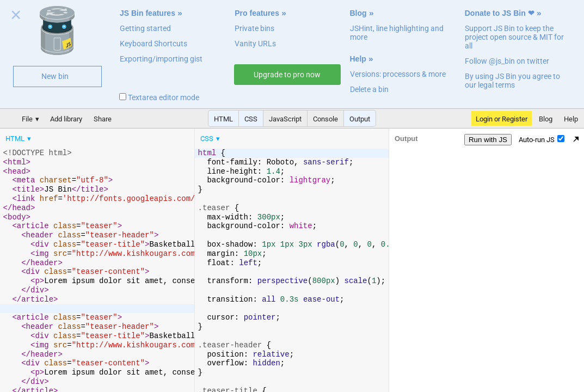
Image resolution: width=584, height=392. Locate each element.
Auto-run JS (542, 139)
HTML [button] (223, 119)
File (27, 119)
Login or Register (502, 119)
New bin (55, 76)
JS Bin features (147, 13)
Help (358, 59)
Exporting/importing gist (161, 59)
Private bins (254, 28)
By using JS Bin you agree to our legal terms (512, 81)
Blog (358, 13)
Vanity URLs (255, 44)
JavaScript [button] (285, 119)
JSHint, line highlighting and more (397, 33)
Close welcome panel (16, 17)
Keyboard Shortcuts (153, 44)
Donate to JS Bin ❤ (500, 13)
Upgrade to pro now (287, 75)
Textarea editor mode (159, 97)
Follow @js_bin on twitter (507, 61)
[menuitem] (19, 139)
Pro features (257, 13)
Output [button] (360, 119)
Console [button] (325, 119)
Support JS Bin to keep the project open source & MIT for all (514, 37)
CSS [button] (251, 119)
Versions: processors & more (398, 74)
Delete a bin (369, 89)
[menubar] (87, 136)
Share (103, 119)
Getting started (145, 28)
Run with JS (488, 140)
